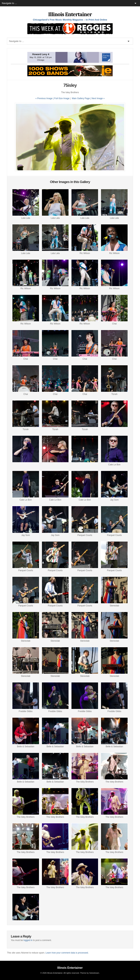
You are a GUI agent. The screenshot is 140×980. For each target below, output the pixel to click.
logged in (28, 940)
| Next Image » (98, 98)
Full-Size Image (62, 98)
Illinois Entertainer (70, 14)
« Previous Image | (45, 98)
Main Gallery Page (81, 98)
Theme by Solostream (90, 973)
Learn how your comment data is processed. (67, 953)
